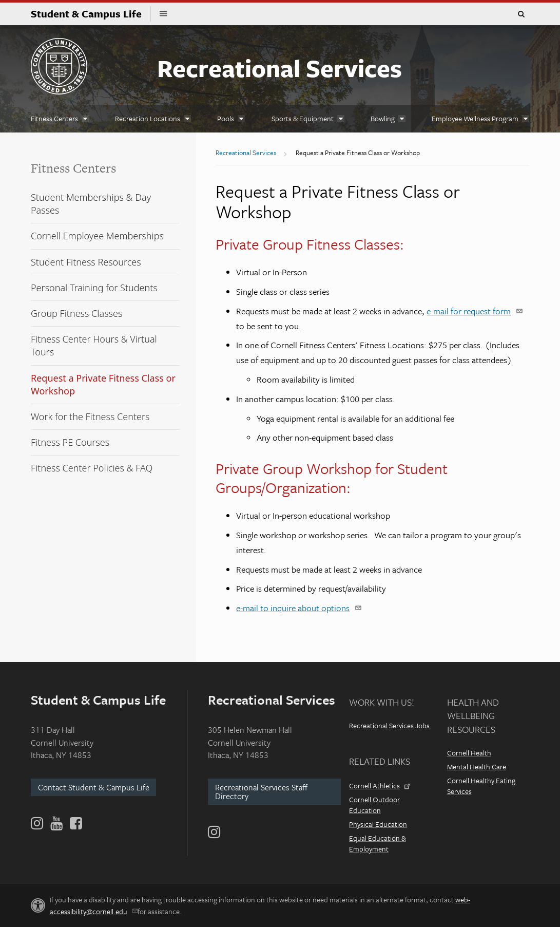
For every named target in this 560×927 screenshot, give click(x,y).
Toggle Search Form (521, 14)
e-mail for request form (473, 311)
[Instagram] (214, 832)
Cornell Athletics (379, 786)
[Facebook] (75, 823)
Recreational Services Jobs (389, 725)
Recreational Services (279, 68)
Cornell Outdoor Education (374, 805)
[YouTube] (56, 823)
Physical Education (378, 824)
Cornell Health (469, 753)
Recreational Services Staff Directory (261, 792)
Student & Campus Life (91, 14)
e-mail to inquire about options (297, 608)
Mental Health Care (477, 767)
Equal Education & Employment (378, 843)
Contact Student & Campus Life (94, 787)
